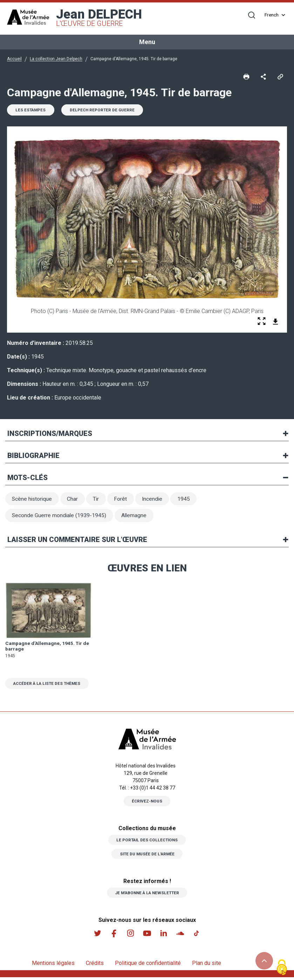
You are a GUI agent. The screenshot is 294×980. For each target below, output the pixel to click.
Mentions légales (53, 966)
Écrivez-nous (147, 804)
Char (74, 500)
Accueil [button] (14, 59)
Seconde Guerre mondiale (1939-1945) (60, 517)
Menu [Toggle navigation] (147, 42)
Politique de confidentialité (148, 966)
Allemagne (136, 517)
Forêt (124, 500)
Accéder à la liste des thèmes (49, 686)
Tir (98, 500)
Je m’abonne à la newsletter (147, 895)
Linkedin (164, 936)
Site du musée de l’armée (147, 856)
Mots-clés (28, 478)
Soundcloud (181, 936)
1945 (188, 500)
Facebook (114, 936)
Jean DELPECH (99, 17)
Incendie (156, 500)
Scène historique (33, 500)
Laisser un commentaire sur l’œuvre (77, 542)
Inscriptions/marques (50, 434)
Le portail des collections (147, 842)
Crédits (95, 966)
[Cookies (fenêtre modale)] (282, 968)
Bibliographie (33, 456)
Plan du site (207, 966)
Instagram (130, 936)
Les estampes (32, 111)
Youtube (147, 936)
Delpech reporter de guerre (105, 111)
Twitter (97, 936)
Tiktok (198, 936)
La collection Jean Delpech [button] (56, 59)
